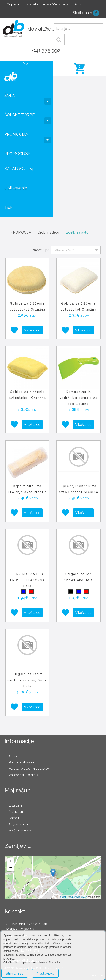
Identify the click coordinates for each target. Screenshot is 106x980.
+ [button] (11, 862)
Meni (26, 64)
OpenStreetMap (79, 897)
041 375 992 (46, 50)
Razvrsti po (41, 250)
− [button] (11, 868)
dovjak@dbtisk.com (51, 29)
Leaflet (62, 897)
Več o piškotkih (74, 971)
